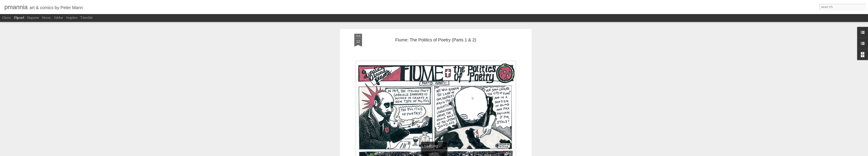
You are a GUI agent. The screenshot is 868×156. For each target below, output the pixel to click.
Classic (7, 18)
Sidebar (58, 18)
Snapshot (72, 18)
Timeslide (86, 18)
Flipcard (19, 18)
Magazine (33, 18)
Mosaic (46, 18)
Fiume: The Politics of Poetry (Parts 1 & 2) (436, 40)
